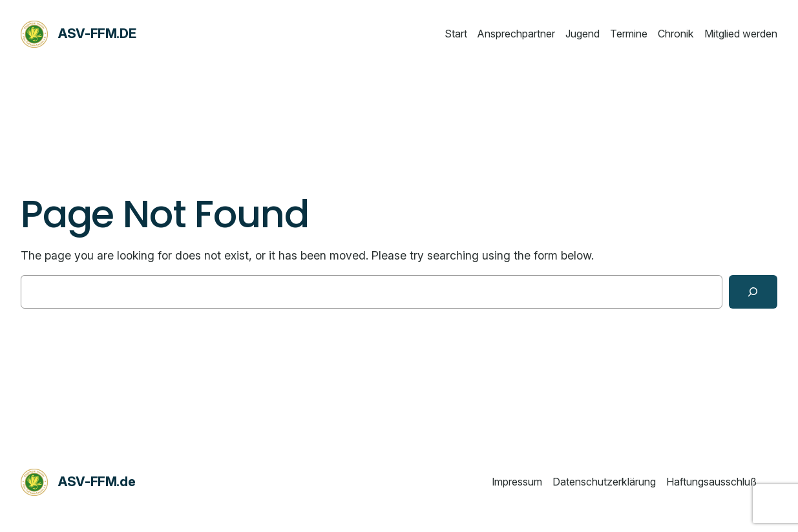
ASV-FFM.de (97, 34)
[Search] (753, 292)
